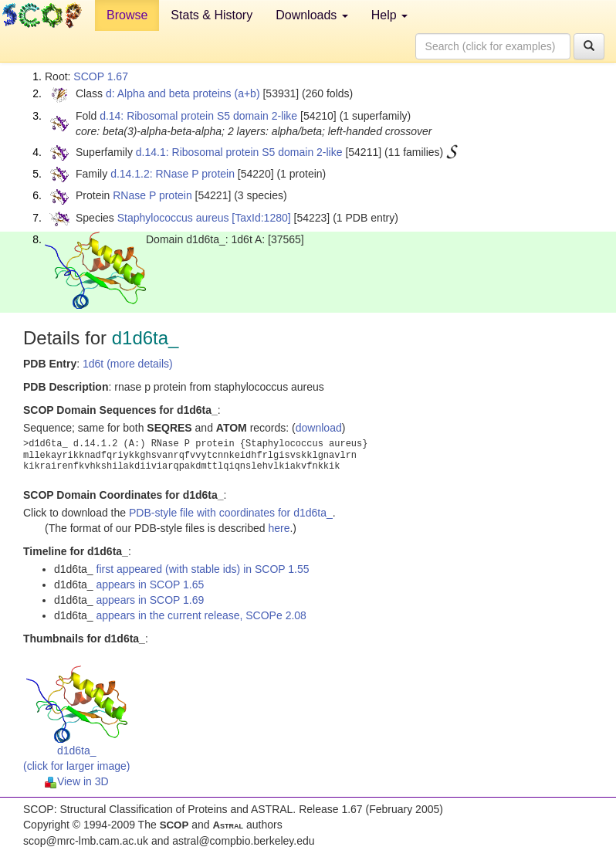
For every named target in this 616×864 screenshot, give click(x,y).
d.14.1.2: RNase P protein (173, 174)
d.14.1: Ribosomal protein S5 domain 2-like (239, 152)
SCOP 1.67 (101, 76)
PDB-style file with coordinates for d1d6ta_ (231, 513)
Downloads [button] (312, 15)
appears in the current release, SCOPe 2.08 (201, 615)
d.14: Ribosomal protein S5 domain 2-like (198, 116)
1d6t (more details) (128, 364)
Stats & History (212, 15)
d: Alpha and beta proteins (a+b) (183, 93)
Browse (127, 15)
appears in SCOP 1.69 (151, 600)
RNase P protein (152, 195)
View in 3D (77, 781)
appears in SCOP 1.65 (151, 584)
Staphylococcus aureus (173, 218)
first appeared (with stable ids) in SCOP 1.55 (203, 569)
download (319, 428)
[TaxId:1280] (261, 218)
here (279, 528)
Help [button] (389, 15)
